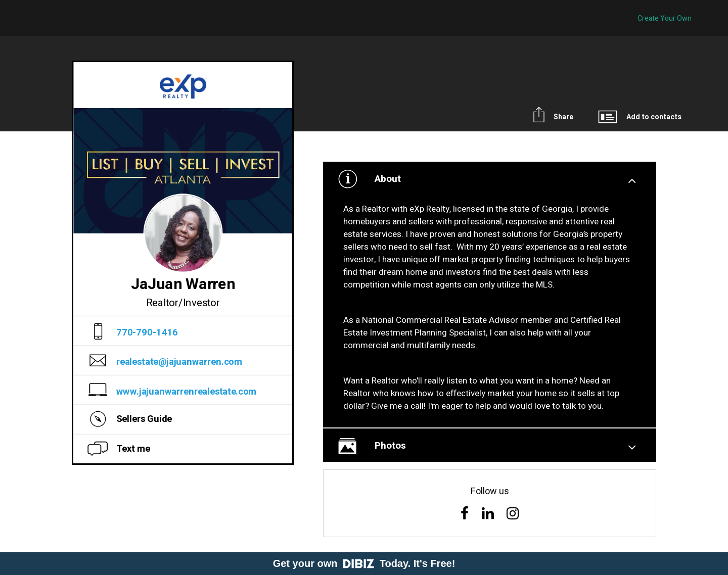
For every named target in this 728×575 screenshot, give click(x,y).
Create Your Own (665, 18)
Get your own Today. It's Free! (364, 563)
